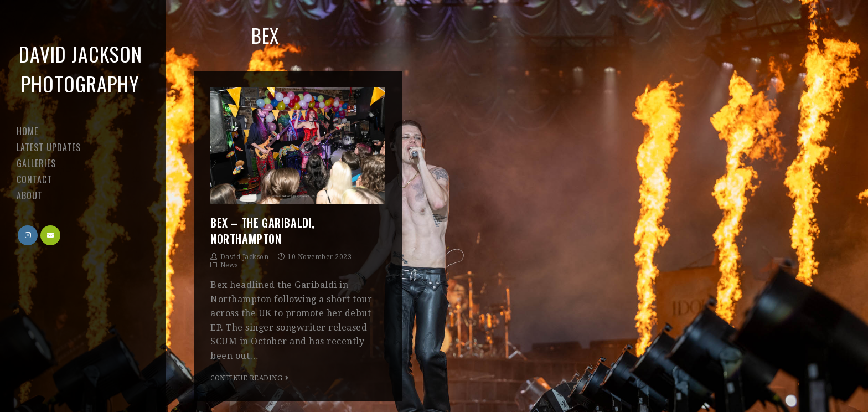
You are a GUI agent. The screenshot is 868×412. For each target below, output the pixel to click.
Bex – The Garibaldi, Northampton (263, 230)
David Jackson (245, 257)
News (229, 265)
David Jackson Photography (81, 68)
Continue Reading (250, 378)
